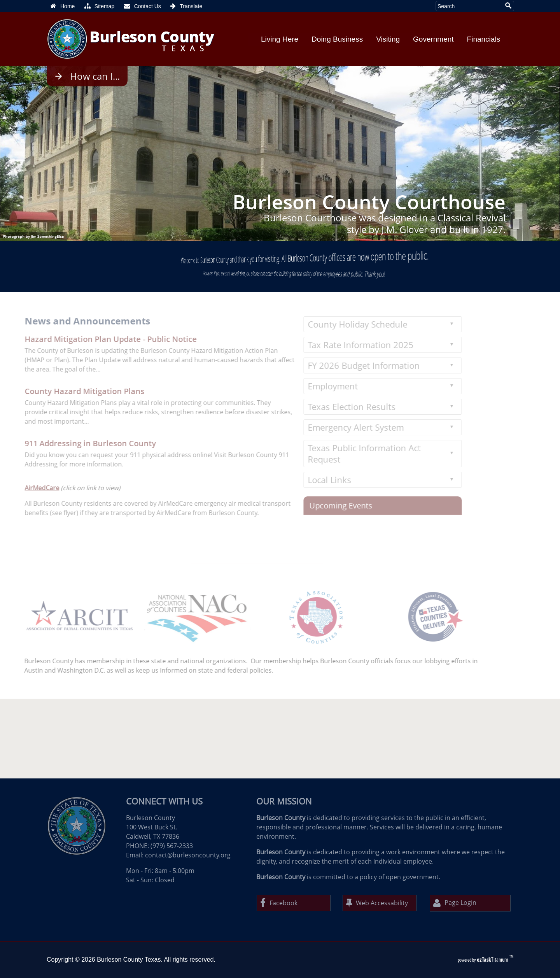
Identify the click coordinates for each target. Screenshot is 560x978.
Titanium (493, 960)
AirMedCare (31, 488)
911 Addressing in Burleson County (79, 443)
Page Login (455, 903)
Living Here (280, 39)
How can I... (95, 76)
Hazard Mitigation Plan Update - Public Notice (100, 339)
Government (433, 39)
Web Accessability (377, 903)
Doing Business (337, 39)
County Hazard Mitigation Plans (73, 391)
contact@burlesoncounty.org (188, 855)
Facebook (279, 903)
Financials (484, 39)
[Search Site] (469, 6)
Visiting (388, 39)
